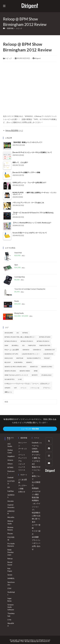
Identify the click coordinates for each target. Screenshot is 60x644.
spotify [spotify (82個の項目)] (35, 375)
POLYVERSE (11, 539)
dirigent (38, 58)
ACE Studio (10, 445)
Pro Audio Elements (11, 545)
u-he (9, 620)
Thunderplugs (11, 615)
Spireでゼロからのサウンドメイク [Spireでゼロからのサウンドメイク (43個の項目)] (16, 375)
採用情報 (35, 452)
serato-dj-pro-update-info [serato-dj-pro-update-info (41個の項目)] (16, 367)
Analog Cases (10, 451)
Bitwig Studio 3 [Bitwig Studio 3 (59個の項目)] (27, 341)
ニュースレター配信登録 (30, 429)
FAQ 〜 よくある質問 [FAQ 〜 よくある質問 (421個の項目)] (12, 350)
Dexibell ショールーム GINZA (37, 446)
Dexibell (10, 477)
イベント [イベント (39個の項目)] (24, 388)
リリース (22, 470)
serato (10, 575)
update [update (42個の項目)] (7, 388)
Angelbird (11, 456)
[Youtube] (49, 463)
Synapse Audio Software (11, 607)
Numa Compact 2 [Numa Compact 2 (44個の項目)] (34, 358)
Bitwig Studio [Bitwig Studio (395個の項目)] (45, 337)
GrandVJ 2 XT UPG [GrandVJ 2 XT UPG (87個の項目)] (11, 354)
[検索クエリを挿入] (30, 402)
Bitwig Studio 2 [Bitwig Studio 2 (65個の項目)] (11, 341)
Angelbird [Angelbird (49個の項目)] (9, 333)
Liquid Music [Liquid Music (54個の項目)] (49, 354)
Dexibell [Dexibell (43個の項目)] (15, 345)
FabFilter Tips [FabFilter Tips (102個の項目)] (45, 345)
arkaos (10, 464)
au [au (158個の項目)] (18, 333)
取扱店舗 (35, 497)
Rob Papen (10, 570)
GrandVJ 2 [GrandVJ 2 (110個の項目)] (37, 350)
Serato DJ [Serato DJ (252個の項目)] (34, 367)
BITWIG (10, 467)
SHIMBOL (11, 578)
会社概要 (35, 537)
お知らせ (22, 492)
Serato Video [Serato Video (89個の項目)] (25, 371)
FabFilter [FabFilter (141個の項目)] (32, 345)
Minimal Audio (10, 522)
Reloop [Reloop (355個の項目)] (8, 362)
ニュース (22, 467)
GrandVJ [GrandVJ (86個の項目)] (26, 350)
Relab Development (11, 552)
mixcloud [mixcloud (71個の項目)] (9, 358)
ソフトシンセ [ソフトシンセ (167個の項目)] (35, 388)
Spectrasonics (11, 583)
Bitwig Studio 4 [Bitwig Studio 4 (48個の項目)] (43, 341)
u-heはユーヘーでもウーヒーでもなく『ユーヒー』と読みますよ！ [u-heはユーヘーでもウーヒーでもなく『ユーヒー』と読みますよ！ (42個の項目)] (28, 384)
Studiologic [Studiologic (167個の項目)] (46, 375)
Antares (10, 460)
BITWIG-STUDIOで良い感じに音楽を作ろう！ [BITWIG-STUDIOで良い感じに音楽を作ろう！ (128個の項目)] (20, 337)
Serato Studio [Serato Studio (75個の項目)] (10, 371)
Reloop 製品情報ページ (14, 130)
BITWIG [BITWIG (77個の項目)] (25, 333)
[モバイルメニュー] (4, 6)
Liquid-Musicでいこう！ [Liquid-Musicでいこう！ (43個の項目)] (31, 354)
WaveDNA (11, 625)
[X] (49, 441)
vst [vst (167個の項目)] (15, 388)
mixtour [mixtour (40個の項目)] (20, 358)
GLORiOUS (11, 496)
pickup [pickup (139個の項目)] (47, 358)
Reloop (10, 559)
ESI (9, 487)
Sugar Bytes (10, 600)
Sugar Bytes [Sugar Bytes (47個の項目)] (9, 379)
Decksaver (11, 472)
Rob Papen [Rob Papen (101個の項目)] (18, 362)
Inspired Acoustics (11, 506)
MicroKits (11, 517)
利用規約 (35, 488)
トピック (19, 28)
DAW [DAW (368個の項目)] (6, 345)
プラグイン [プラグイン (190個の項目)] (47, 388)
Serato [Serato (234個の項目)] (29, 362)
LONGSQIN (11, 512)
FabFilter (11, 491)
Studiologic (11, 593)
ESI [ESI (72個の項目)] (23, 345)
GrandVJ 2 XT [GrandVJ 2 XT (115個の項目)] (50, 350)
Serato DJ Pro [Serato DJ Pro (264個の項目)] (47, 367)
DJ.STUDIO (11, 482)
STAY (9, 588)
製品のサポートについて (36, 470)
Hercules (11, 501)
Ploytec (10, 534)
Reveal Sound (10, 563)
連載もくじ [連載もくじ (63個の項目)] (8, 392)
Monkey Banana (10, 529)
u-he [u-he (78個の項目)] (20, 379)
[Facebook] (49, 448)
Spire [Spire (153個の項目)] (36, 371)
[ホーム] (4, 28)
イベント (22, 455)
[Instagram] (49, 456)
